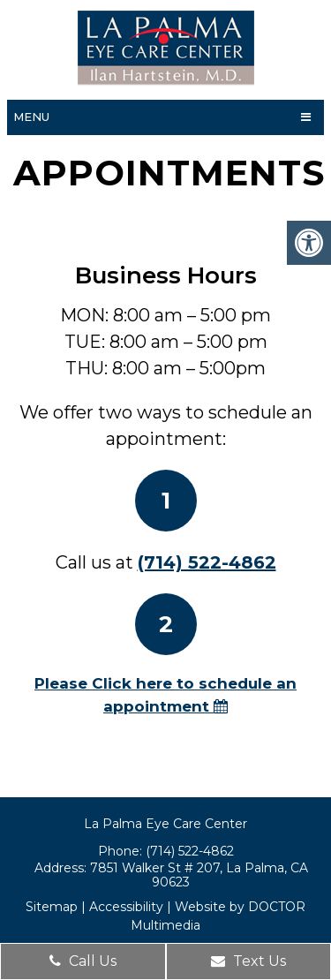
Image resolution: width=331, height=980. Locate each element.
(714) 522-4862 (207, 562)
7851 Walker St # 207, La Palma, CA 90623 (199, 875)
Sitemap (52, 907)
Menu (31, 117)
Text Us (248, 961)
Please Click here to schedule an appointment (165, 695)
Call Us (83, 961)
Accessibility (126, 907)
